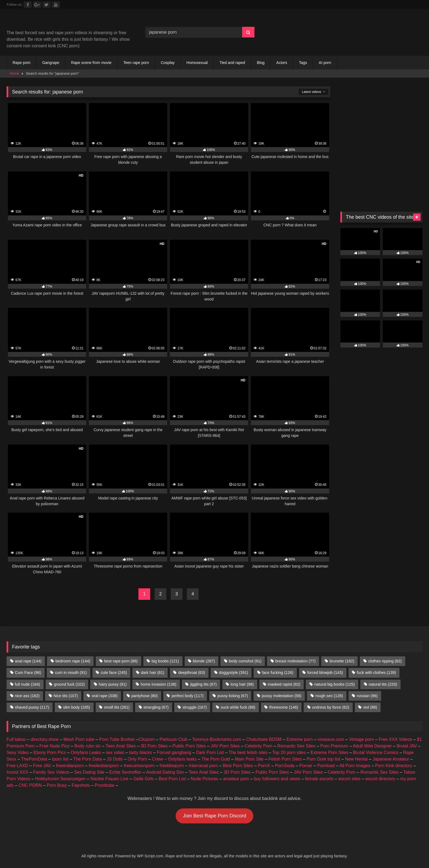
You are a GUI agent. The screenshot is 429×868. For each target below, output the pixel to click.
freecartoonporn (139, 766)
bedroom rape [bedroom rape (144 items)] (73, 661)
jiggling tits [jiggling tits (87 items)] (203, 684)
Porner (306, 766)
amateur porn (236, 779)
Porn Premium (334, 746)
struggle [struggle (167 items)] (195, 707)
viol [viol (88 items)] (370, 707)
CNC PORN (30, 785)
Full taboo (16, 739)
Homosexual (197, 63)
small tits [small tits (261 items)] (117, 707)
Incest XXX (17, 772)
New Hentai (356, 759)
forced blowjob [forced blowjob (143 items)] (325, 673)
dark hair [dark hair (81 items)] (153, 673)
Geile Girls (144, 779)
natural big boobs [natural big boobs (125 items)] (334, 684)
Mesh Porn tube (79, 739)
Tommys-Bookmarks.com (217, 739)
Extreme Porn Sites (329, 752)
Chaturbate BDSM (264, 739)
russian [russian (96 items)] (367, 696)
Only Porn (137, 759)
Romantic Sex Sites (296, 746)
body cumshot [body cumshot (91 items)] (245, 661)
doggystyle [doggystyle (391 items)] (233, 673)
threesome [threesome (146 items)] (284, 707)
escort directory (380, 779)
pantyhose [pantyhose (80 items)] (144, 696)
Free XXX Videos (395, 739)
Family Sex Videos (51, 772)
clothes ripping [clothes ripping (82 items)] (385, 661)
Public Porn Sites (189, 746)
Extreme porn (300, 739)
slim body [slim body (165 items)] (77, 707)
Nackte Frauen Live (110, 779)
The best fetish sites (248, 752)
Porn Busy (57, 785)
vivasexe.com (331, 739)
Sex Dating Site (89, 772)
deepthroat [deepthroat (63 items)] (192, 673)
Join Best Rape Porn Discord (214, 816)
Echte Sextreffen (125, 772)
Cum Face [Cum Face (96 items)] (28, 673)
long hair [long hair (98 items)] (242, 684)
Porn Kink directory (394, 766)
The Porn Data (88, 759)
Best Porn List (172, 779)
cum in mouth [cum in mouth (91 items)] (71, 673)
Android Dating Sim (165, 772)
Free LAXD (17, 766)
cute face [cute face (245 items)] (114, 673)
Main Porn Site (249, 759)
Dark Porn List (210, 752)
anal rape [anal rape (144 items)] (28, 661)
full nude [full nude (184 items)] (27, 684)
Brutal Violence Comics (376, 752)
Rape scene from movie (91, 63)
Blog (261, 63)
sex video (115, 752)
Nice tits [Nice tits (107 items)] (66, 696)
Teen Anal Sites (121, 746)
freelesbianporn (104, 766)
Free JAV (42, 766)
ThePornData (34, 759)
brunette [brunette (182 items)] (342, 661)
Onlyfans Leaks (86, 752)
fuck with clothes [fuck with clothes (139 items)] (376, 673)
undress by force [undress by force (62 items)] (331, 707)
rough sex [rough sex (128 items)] (329, 696)
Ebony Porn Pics (50, 752)
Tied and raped (232, 63)
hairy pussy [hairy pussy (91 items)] (113, 684)
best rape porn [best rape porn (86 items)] (121, 661)
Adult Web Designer (372, 746)
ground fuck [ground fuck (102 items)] (69, 684)
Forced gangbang (174, 752)
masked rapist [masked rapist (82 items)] (284, 684)
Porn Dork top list (324, 759)
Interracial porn (203, 766)
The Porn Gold (216, 759)
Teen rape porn (136, 63)
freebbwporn (172, 766)
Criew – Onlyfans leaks (174, 759)
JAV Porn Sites (225, 746)
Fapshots (81, 785)
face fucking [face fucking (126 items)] (278, 673)
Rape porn (21, 63)
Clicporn (147, 739)
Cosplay (168, 63)
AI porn (325, 63)
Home (15, 73)
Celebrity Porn (258, 746)
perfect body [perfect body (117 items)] (188, 696)
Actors (282, 63)
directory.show (45, 739)
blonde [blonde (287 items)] (204, 661)
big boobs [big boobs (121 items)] (165, 661)
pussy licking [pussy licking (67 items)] (233, 696)
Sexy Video (18, 752)
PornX (264, 766)
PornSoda (285, 766)
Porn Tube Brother (117, 739)
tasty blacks (141, 752)
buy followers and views (277, 779)
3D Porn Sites (154, 746)
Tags (303, 63)
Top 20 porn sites (289, 752)
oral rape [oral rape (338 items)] (105, 696)
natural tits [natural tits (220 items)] (383, 684)
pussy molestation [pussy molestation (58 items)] (282, 696)
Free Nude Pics (54, 746)
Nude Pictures (205, 779)
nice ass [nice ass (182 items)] (27, 696)
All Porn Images (355, 766)
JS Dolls (115, 759)
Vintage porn (361, 739)
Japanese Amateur (391, 759)
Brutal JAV (407, 746)
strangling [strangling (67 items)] (156, 707)
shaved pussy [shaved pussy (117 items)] (32, 707)
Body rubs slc (88, 746)
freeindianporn (70, 766)
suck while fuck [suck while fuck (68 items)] (238, 707)
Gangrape (51, 63)
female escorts (319, 779)
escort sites (350, 779)
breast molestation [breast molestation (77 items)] (295, 661)
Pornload (326, 766)
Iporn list (60, 759)
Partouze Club (173, 739)
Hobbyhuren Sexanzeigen (60, 779)
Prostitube (105, 785)
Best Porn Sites (238, 766)
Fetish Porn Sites (285, 759)
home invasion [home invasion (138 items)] (158, 684)
